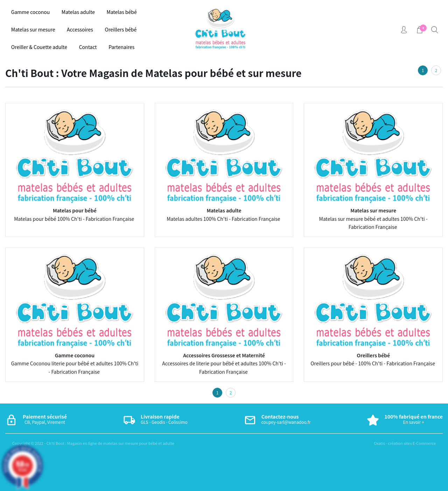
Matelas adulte (78, 12)
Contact (88, 47)
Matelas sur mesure (33, 29)
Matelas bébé (122, 12)
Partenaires (121, 47)
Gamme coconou (30, 12)
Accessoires (80, 29)
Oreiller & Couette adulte (39, 47)
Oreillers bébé (121, 29)
